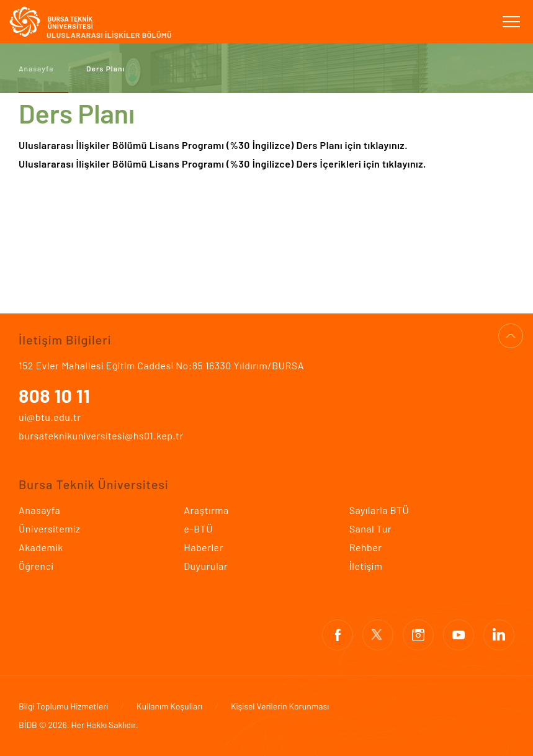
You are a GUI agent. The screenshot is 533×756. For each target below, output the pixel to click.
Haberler (204, 547)
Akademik (41, 547)
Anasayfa (36, 68)
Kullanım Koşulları (169, 706)
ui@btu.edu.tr (50, 417)
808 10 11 (54, 395)
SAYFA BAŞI (511, 336)
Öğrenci (36, 566)
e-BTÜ (198, 529)
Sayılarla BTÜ (379, 510)
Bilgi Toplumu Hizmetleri (63, 706)
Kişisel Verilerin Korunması (280, 706)
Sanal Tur (370, 529)
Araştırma (206, 510)
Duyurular (206, 566)
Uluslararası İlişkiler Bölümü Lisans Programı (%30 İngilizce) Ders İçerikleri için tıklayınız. (224, 164)
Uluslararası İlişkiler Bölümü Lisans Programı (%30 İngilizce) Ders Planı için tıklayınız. (213, 145)
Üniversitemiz (49, 529)
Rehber (366, 547)
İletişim (366, 566)
